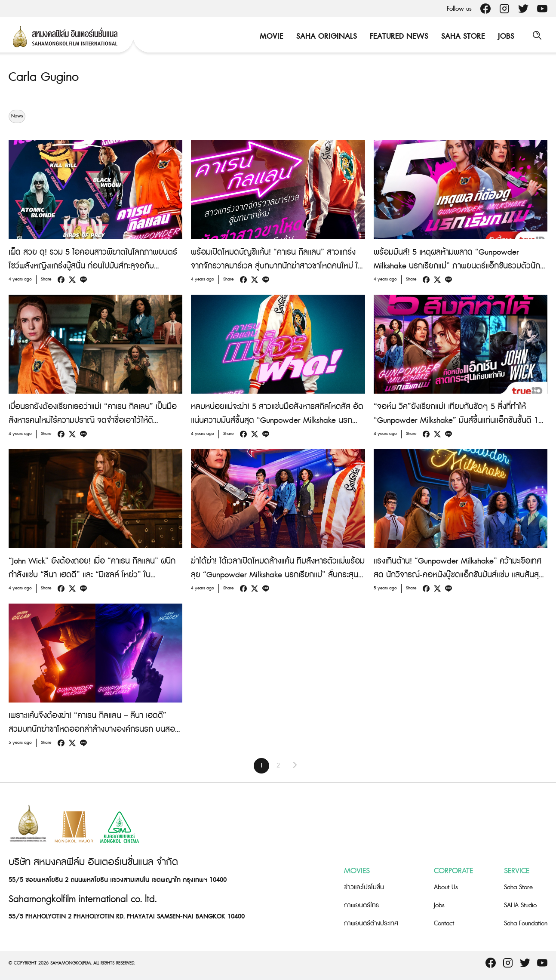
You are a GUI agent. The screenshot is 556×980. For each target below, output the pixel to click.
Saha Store (462, 36)
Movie (270, 36)
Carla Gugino (45, 77)
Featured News (398, 36)
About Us (446, 887)
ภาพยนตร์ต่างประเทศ (371, 923)
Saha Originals (325, 36)
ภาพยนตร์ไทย (362, 905)
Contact (444, 923)
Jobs (505, 36)
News (17, 116)
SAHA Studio (520, 905)
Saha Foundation (526, 923)
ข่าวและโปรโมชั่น (364, 887)
